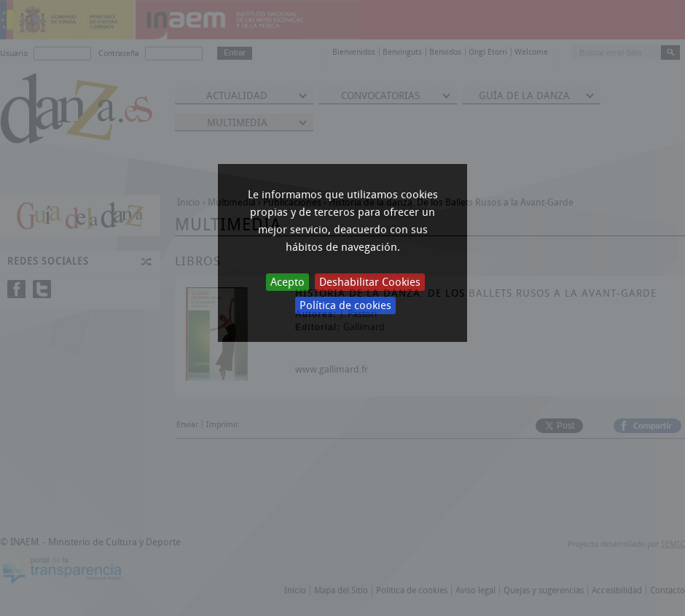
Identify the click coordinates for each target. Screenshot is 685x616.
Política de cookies (345, 305)
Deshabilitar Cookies (370, 282)
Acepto (287, 282)
